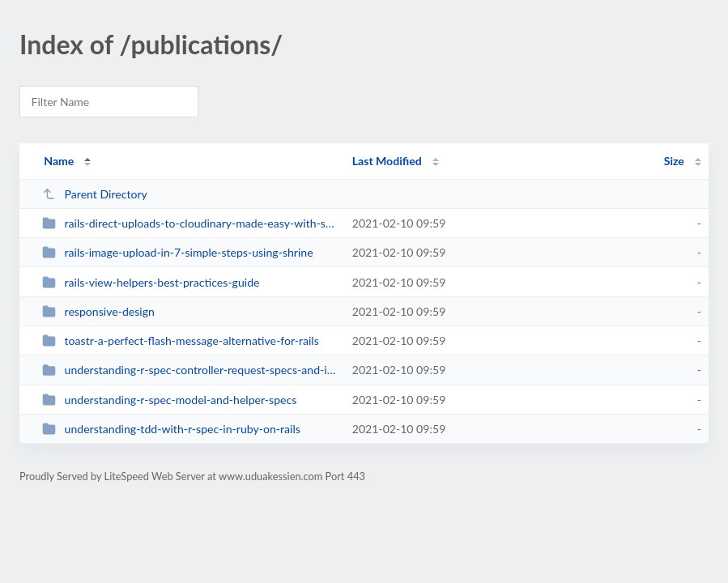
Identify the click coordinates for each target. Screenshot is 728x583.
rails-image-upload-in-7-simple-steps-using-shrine (177, 252)
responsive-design (98, 311)
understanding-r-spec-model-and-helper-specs (169, 400)
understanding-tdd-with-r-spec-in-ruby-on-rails (171, 429)
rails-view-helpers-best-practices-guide (151, 282)
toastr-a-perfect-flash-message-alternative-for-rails (181, 340)
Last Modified (387, 161)
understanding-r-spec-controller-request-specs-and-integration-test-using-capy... (189, 370)
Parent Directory (95, 194)
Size (674, 161)
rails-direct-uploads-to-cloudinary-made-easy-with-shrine (189, 223)
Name (59, 161)
